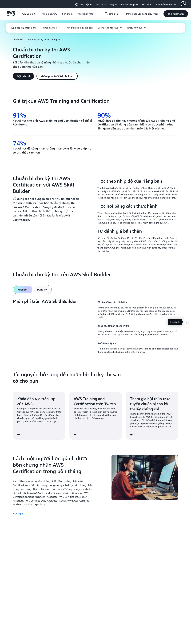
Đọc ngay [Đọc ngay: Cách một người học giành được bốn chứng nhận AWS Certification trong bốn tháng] (18, 513)
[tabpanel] (95, 327)
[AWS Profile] (183, 4)
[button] (49, 14)
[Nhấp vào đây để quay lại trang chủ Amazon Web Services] (11, 16)
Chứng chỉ (18, 39)
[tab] (23, 290)
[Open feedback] (187, 322)
